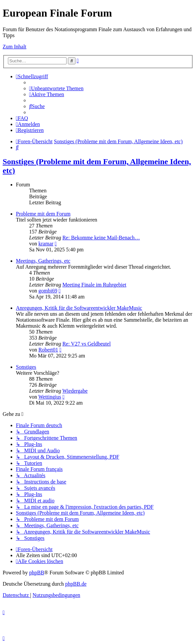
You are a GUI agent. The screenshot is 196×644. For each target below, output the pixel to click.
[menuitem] (56, 88)
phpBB (37, 573)
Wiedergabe (75, 391)
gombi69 (48, 291)
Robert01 (48, 350)
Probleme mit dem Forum (43, 214)
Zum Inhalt (15, 47)
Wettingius (50, 397)
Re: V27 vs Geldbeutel (86, 344)
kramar (46, 244)
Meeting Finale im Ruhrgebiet (94, 285)
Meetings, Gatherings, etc (43, 261)
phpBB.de (76, 584)
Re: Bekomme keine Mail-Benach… (101, 238)
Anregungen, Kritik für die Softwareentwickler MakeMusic (79, 308)
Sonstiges (26, 367)
